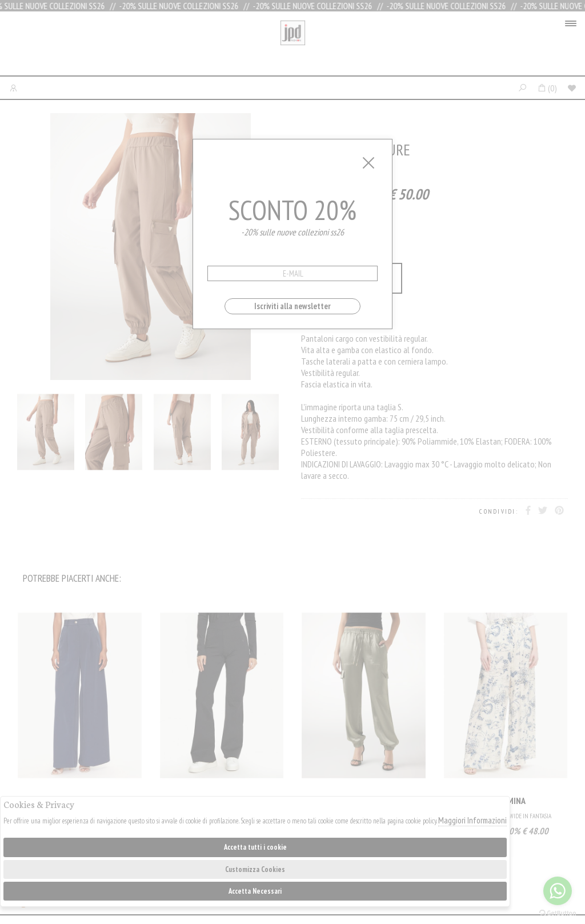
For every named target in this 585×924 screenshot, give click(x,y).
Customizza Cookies (255, 869)
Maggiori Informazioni (472, 820)
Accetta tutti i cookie (255, 847)
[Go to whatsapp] (558, 891)
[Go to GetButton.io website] (558, 913)
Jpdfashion (293, 46)
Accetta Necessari (255, 891)
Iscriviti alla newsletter (292, 306)
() (547, 88)
